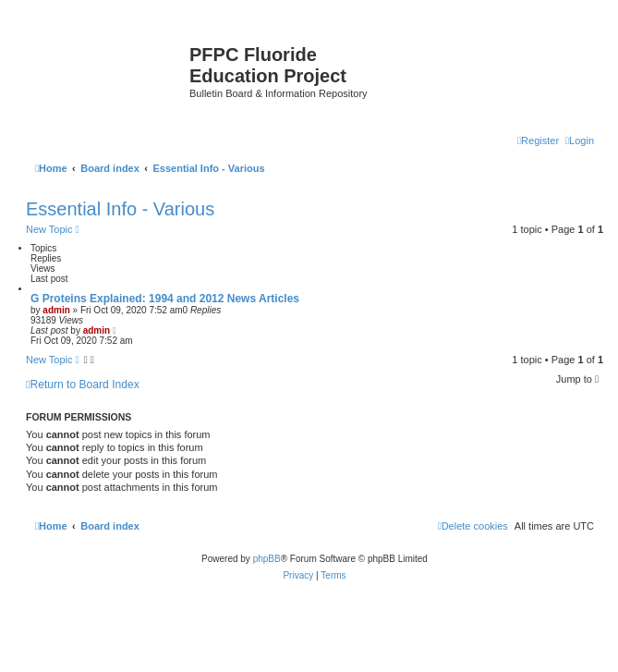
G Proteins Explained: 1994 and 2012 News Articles (165, 299)
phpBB (267, 559)
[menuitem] (580, 141)
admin (56, 310)
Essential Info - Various (120, 209)
